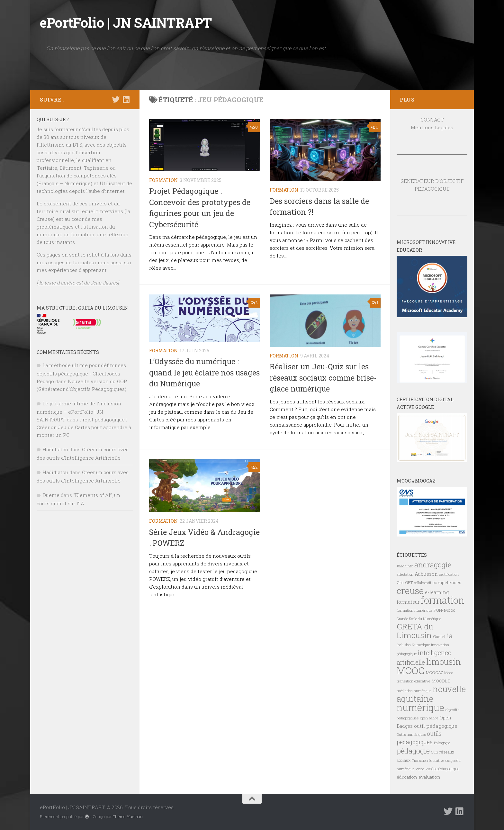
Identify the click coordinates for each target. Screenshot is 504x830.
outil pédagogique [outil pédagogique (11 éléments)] (436, 726)
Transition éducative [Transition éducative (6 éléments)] (428, 761)
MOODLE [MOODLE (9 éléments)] (441, 681)
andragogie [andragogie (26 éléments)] (433, 565)
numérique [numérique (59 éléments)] (420, 707)
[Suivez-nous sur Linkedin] (126, 99)
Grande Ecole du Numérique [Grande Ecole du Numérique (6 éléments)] (419, 619)
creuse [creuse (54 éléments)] (410, 591)
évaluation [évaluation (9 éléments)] (429, 777)
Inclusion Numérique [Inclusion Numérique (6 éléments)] (413, 645)
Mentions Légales (432, 127)
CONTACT (432, 120)
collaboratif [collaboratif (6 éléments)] (423, 583)
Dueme (51, 495)
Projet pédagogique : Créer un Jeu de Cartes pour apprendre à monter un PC (84, 427)
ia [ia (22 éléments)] (450, 636)
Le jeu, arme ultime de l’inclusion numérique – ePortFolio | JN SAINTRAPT (79, 411)
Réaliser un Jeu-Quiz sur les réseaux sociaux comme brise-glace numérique (323, 378)
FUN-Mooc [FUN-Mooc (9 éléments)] (445, 610)
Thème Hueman (128, 816)
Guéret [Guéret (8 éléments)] (439, 636)
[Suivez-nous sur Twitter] (116, 99)
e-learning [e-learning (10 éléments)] (437, 592)
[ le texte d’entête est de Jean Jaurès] (78, 283)
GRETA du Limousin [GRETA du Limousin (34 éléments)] (415, 631)
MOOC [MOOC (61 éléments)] (411, 670)
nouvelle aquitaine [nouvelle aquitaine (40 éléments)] (431, 694)
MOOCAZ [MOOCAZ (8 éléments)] (434, 672)
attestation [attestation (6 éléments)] (405, 574)
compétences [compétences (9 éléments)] (447, 582)
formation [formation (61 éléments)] (442, 600)
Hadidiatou (55, 449)
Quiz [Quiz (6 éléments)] (435, 752)
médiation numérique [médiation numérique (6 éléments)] (414, 691)
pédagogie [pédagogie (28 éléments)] (413, 751)
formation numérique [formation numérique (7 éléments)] (414, 610)
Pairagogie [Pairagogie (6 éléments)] (442, 743)
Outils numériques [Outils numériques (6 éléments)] (411, 735)
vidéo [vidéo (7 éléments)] (420, 769)
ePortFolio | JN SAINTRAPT (126, 22)
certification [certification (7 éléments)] (449, 574)
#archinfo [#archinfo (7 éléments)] (405, 566)
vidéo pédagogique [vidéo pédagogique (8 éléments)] (443, 769)
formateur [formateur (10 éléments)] (408, 602)
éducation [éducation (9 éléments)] (407, 777)
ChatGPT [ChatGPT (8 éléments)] (405, 582)
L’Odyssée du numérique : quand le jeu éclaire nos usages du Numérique (204, 372)
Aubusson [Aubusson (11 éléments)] (426, 574)
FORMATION (163, 180)
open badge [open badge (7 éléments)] (429, 718)
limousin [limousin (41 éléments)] (444, 662)
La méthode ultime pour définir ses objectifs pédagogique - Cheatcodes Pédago (81, 373)
